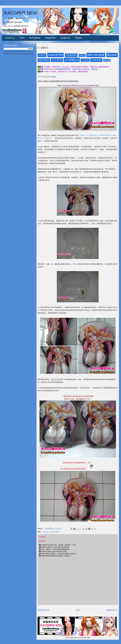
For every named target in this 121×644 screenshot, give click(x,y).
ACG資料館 (85, 60)
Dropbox (79, 38)
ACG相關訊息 (72, 60)
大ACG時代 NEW (20, 13)
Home (22, 38)
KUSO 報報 (107, 60)
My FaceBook (35, 38)
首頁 (78, 610)
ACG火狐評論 (57, 60)
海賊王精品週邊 (96, 55)
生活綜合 (42, 55)
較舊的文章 (112, 610)
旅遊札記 (82, 55)
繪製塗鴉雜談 (44, 60)
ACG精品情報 (96, 60)
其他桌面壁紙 (71, 55)
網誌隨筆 (112, 55)
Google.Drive (50, 38)
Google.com (65, 38)
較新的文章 (44, 610)
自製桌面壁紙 (55, 55)
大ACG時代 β (10, 38)
